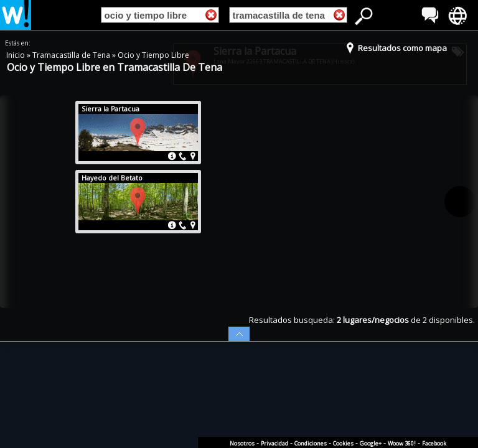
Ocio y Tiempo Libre (153, 55)
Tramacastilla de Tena (72, 55)
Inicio (16, 55)
